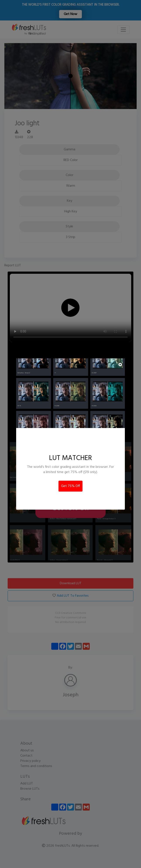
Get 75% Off (70, 486)
